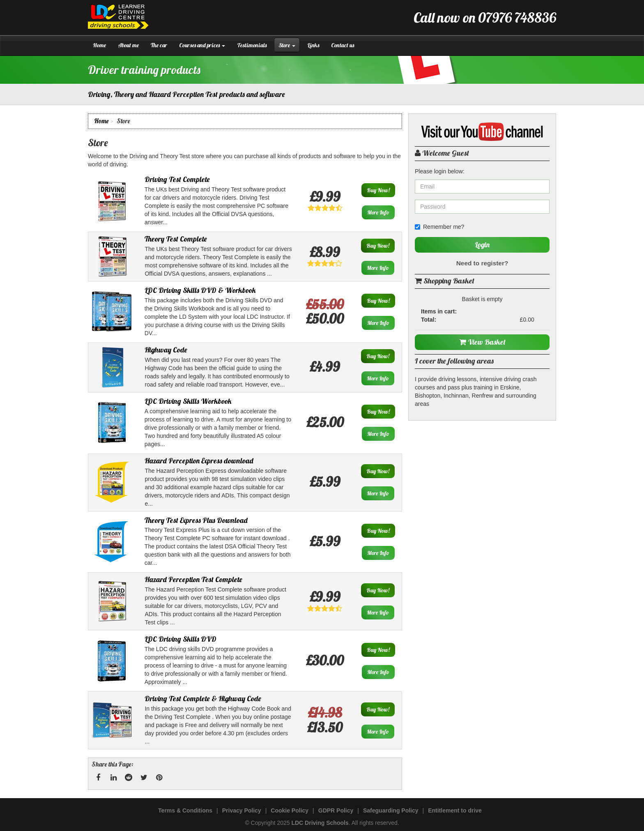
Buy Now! (378, 190)
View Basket (482, 342)
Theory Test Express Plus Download (196, 520)
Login (482, 245)
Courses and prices (202, 45)
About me (128, 45)
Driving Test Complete (177, 179)
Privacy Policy (242, 810)
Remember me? (439, 227)
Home (99, 45)
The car (159, 45)
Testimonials (252, 45)
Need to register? (482, 263)
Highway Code (166, 350)
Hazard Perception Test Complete (193, 579)
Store (287, 45)
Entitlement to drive (455, 810)
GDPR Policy (336, 810)
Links (313, 45)
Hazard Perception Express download (199, 461)
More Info (378, 212)
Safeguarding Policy (391, 810)
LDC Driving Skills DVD (181, 639)
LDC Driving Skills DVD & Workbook (200, 290)
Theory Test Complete (176, 239)
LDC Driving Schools (320, 823)
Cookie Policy (290, 810)
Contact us (343, 45)
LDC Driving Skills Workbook (188, 401)
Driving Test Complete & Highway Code (203, 699)
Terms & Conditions (185, 810)
